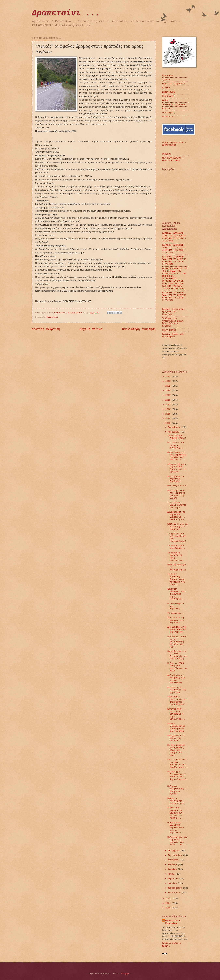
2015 (168, 414)
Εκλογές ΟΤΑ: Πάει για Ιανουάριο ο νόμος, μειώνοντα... (176, 714)
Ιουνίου (173, 869)
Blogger (126, 974)
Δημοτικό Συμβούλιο (174, 84)
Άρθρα (165, 100)
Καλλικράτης (169, 330)
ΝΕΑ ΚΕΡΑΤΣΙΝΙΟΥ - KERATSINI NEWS (173, 159)
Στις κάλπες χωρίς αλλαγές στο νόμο (177, 505)
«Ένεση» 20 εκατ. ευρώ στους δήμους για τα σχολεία (177, 468)
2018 (168, 400)
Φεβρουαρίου (175, 888)
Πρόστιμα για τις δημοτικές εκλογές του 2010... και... (177, 841)
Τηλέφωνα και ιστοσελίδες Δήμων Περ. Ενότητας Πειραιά (173, 322)
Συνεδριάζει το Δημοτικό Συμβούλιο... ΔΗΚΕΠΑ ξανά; (176, 516)
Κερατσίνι (168, 108)
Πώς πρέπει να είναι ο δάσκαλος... (176, 445)
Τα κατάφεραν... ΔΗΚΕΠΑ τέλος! (177, 437)
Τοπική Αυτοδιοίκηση (174, 104)
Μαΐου (172, 874)
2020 (168, 391)
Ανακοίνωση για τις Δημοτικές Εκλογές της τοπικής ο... (177, 456)
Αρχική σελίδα (91, 329)
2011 (168, 903)
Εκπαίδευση (168, 92)
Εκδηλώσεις (168, 96)
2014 (168, 419)
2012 (168, 899)
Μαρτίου (173, 883)
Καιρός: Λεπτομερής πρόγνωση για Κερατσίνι (174, 312)
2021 (168, 386)
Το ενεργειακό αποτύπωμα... (176, 547)
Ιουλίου (173, 865)
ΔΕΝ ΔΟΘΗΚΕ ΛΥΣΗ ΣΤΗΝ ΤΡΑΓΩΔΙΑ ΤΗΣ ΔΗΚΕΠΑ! (177, 630)
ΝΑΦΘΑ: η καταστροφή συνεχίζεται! (176, 801)
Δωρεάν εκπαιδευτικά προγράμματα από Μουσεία (176, 727)
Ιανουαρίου (175, 893)
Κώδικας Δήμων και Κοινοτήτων (173, 335)
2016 (168, 409)
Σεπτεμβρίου (175, 855)
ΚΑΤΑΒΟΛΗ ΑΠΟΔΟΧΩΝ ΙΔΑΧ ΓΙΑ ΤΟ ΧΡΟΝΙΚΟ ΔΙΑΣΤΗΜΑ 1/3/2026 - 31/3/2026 (174, 237)
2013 (168, 423)
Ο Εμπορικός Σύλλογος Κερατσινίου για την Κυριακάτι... (176, 828)
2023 (168, 377)
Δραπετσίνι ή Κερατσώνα (173, 922)
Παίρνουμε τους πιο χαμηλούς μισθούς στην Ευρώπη (176, 494)
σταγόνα (167, 154)
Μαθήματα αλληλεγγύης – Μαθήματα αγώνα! (177, 790)
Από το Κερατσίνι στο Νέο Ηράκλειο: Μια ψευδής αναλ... (177, 763)
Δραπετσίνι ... (66, 13)
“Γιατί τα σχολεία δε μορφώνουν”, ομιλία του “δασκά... (176, 813)
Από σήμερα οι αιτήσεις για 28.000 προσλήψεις (176, 679)
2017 (168, 405)
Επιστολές (168, 117)
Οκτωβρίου (174, 851)
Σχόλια (166, 79)
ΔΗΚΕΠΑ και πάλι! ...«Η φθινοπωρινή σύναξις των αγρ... (177, 642)
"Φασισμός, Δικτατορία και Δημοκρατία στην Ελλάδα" (177, 701)
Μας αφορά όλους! (177, 486)
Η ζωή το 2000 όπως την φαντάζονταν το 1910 (177, 667)
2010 (168, 908)
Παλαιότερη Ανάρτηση (139, 329)
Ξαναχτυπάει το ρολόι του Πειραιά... (176, 738)
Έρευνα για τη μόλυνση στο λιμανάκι (176, 620)
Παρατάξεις (168, 113)
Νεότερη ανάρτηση (46, 329)
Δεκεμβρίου (175, 427)
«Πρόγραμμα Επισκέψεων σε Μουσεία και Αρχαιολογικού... (177, 777)
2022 (168, 381)
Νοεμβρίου (174, 432)
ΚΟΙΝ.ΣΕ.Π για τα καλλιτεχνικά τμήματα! (177, 527)
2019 (168, 395)
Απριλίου (174, 879)
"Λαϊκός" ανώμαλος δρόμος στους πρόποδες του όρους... (176, 579)
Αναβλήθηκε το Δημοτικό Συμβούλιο (176, 479)
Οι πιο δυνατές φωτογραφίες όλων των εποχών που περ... (176, 750)
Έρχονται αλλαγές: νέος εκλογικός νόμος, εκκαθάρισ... (177, 594)
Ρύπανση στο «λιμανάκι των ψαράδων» (177, 690)
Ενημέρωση (52, 317)
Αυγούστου (174, 860)
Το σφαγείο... (176, 613)
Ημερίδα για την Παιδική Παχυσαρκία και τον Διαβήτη (177, 655)
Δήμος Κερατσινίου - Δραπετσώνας (174, 144)
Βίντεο (166, 88)
